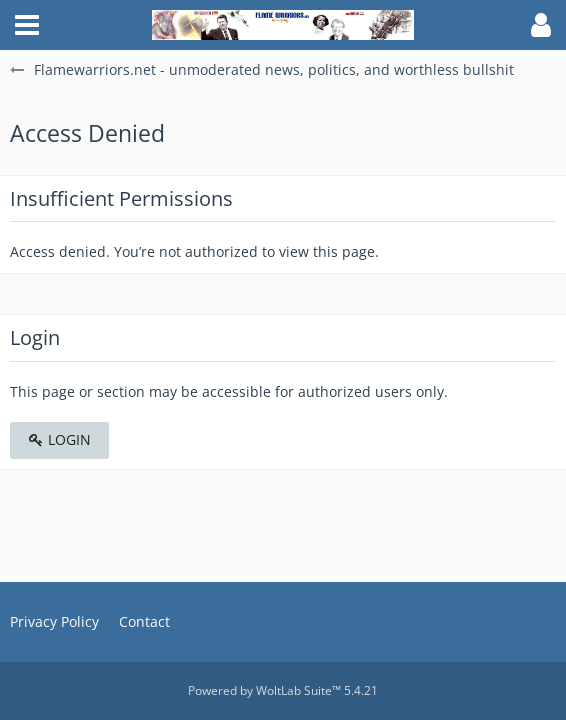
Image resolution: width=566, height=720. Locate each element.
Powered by (283, 690)
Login (59, 439)
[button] (27, 25)
